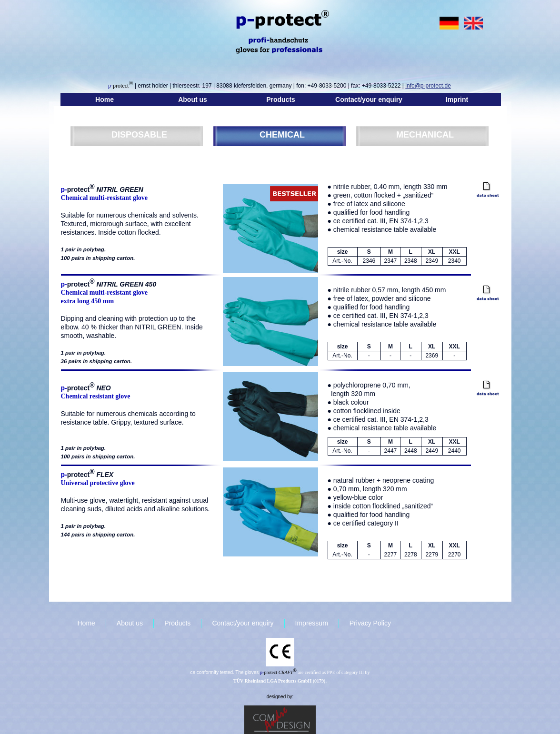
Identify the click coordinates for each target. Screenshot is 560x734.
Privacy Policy (370, 623)
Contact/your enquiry (369, 99)
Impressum (312, 623)
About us (193, 99)
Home (105, 99)
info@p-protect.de (428, 86)
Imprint (457, 99)
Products (281, 99)
